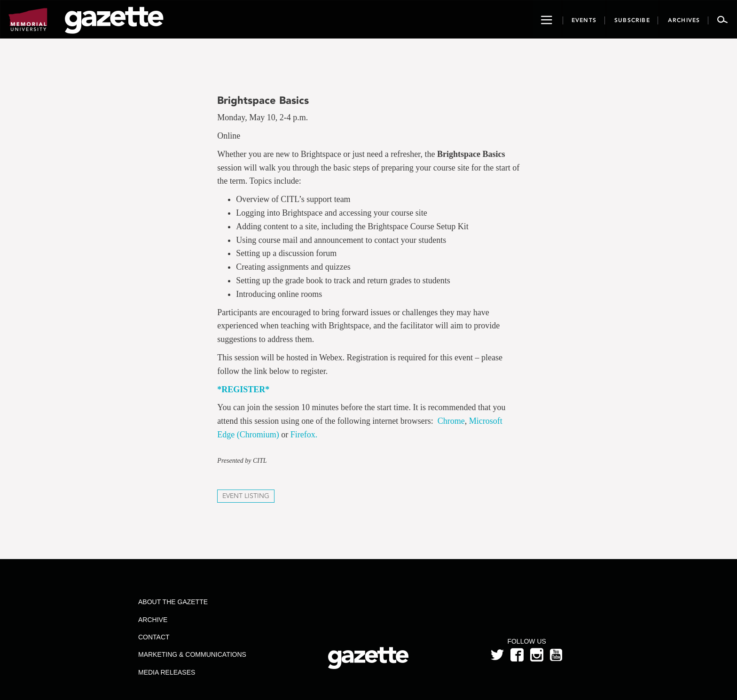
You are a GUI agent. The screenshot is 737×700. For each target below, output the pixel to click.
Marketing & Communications (192, 654)
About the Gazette (173, 602)
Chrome (451, 421)
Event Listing (246, 496)
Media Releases (167, 672)
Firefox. (304, 435)
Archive (153, 620)
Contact (154, 637)
